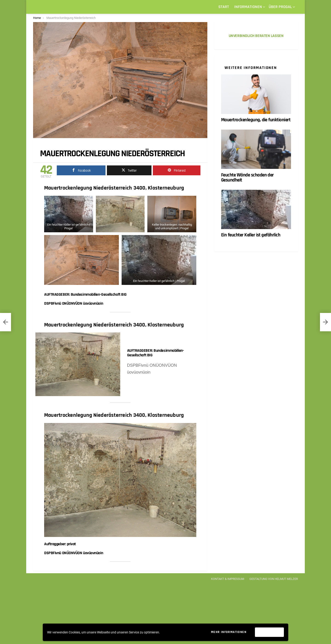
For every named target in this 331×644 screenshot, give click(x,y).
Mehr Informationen (229, 632)
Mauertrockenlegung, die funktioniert (256, 120)
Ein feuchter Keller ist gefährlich (251, 235)
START (224, 7)
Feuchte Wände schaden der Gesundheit (247, 177)
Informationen (248, 7)
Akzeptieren (269, 632)
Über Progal (280, 7)
